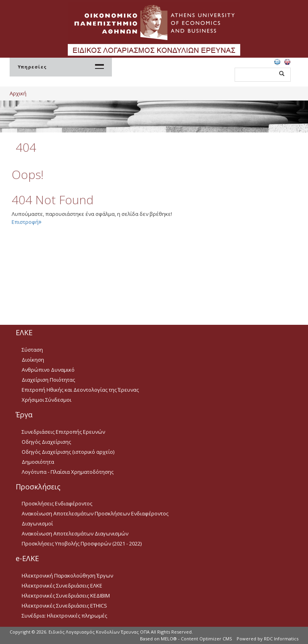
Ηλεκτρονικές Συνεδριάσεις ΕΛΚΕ (62, 586)
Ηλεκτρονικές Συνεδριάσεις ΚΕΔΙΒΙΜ (66, 596)
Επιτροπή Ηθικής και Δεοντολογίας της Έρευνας (80, 390)
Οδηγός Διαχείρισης (46, 442)
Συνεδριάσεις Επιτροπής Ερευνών (63, 432)
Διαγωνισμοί (37, 523)
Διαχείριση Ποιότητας (48, 380)
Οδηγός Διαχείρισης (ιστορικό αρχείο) (68, 452)
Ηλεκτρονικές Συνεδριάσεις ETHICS (64, 606)
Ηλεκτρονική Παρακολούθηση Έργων (67, 576)
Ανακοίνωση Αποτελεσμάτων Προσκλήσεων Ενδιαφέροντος (95, 513)
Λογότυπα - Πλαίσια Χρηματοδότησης (68, 472)
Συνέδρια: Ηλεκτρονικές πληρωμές (64, 616)
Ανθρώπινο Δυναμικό (48, 370)
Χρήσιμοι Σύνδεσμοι (47, 400)
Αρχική (18, 93)
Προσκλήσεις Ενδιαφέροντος (57, 503)
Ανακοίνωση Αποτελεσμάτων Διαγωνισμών (75, 533)
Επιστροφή (26, 222)
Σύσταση (32, 350)
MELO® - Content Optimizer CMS (196, 639)
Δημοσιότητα (38, 462)
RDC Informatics (281, 639)
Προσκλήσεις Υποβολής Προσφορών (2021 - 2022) (82, 543)
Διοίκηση (33, 360)
